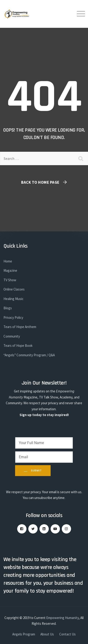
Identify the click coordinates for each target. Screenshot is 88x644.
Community (12, 336)
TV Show (10, 280)
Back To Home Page (40, 182)
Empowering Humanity (62, 618)
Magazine (10, 270)
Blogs (8, 308)
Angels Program (24, 634)
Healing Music (13, 299)
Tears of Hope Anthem (20, 327)
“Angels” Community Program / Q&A (29, 355)
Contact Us (67, 634)
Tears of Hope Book (18, 346)
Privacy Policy (13, 317)
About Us (47, 634)
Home (8, 261)
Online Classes (14, 289)
